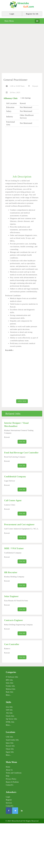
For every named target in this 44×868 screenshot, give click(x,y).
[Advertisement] (22, 49)
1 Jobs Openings (26, 98)
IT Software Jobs (12, 677)
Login (8, 797)
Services (9, 803)
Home (8, 767)
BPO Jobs (9, 680)
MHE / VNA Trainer (14, 548)
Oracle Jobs (10, 716)
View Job (22, 442)
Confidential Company (15, 477)
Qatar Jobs (10, 743)
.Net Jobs (9, 713)
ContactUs (10, 785)
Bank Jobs (10, 692)
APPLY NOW (22, 401)
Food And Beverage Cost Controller (21, 453)
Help (8, 776)
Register (9, 800)
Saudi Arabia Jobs (12, 740)
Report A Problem (12, 782)
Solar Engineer (11, 596)
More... (8, 695)
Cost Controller (12, 644)
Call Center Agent (13, 500)
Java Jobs (9, 707)
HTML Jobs (10, 722)
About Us (9, 770)
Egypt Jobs (10, 752)
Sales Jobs (10, 683)
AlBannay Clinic (11, 98)
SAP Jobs (9, 710)
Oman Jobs (10, 749)
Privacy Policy (11, 779)
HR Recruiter (11, 572)
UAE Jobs (9, 737)
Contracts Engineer (14, 620)
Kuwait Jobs (10, 746)
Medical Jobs (11, 689)
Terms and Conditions (14, 773)
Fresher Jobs (10, 686)
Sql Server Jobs (11, 719)
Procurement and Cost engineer (19, 525)
